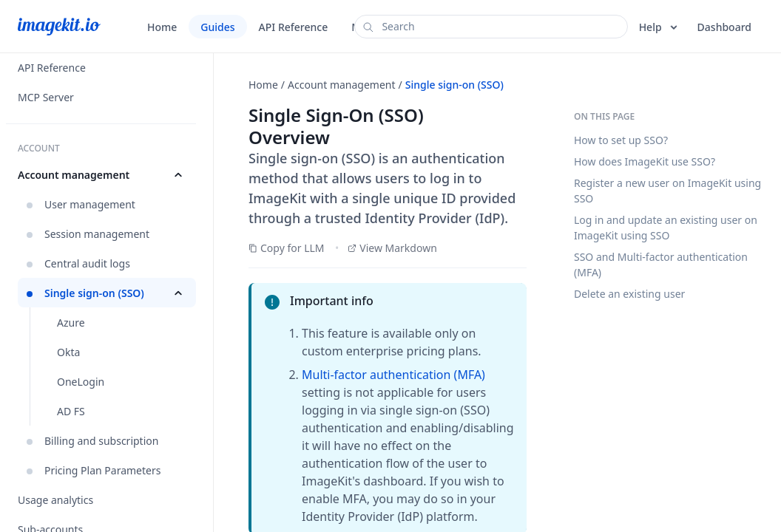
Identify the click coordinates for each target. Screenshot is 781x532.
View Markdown (392, 248)
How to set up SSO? (621, 140)
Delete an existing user (629, 294)
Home (263, 85)
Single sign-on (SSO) (454, 85)
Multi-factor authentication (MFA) (393, 375)
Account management (342, 85)
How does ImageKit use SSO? (645, 161)
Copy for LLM (287, 248)
